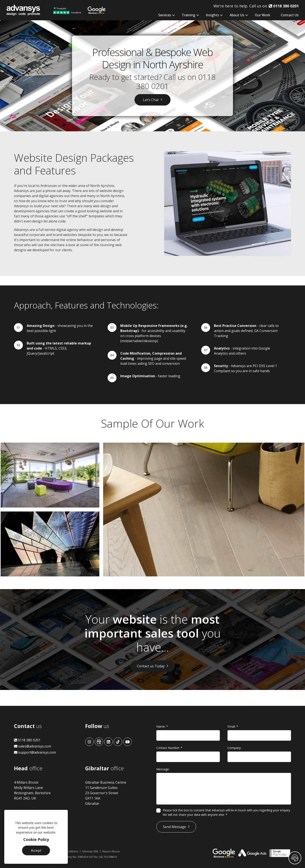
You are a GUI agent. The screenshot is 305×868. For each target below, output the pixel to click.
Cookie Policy (36, 839)
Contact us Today (151, 666)
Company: (234, 748)
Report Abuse (111, 851)
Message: (163, 769)
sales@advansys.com (33, 746)
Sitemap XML (90, 851)
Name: (162, 726)
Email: (233, 726)
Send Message (174, 827)
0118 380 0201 (27, 740)
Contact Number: (169, 748)
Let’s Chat (151, 100)
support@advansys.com (35, 752)
